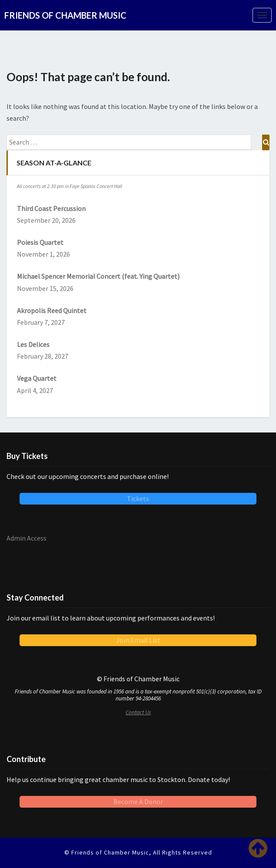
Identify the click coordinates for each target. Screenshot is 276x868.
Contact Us (138, 712)
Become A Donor (138, 802)
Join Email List (138, 640)
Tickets (138, 498)
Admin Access (27, 538)
